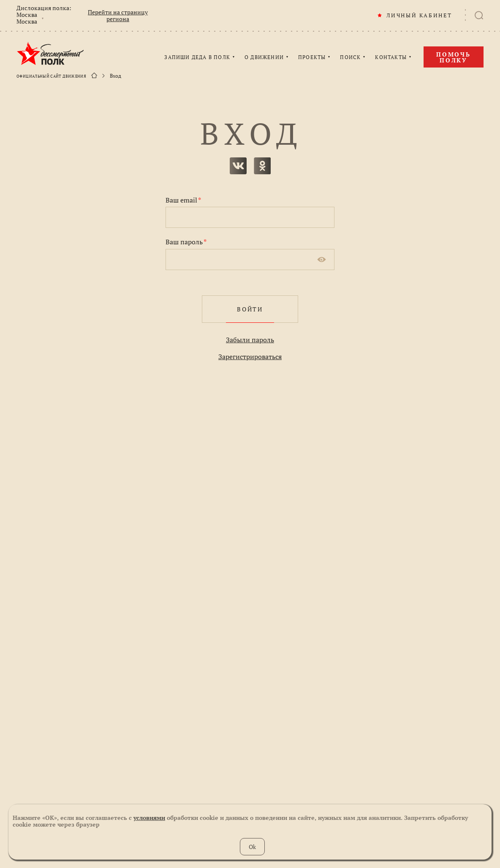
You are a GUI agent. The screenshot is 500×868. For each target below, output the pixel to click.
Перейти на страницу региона (118, 16)
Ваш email (183, 200)
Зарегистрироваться (250, 357)
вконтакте (238, 166)
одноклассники (262, 166)
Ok (252, 847)
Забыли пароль (250, 340)
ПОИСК (350, 57)
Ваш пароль (186, 242)
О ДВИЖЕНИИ (264, 57)
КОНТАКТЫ (391, 57)
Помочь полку (454, 57)
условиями (149, 818)
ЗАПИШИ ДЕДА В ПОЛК (197, 57)
